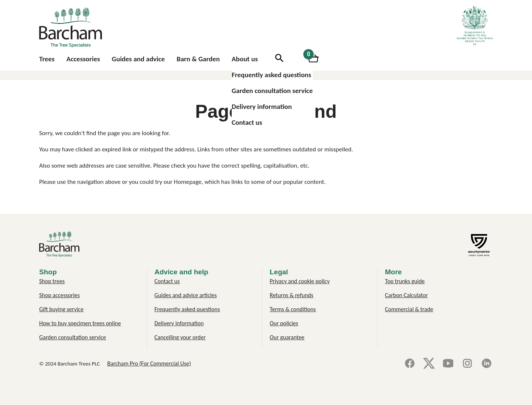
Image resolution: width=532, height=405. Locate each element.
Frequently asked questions (271, 75)
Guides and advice (138, 59)
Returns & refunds (291, 295)
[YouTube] (448, 364)
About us (245, 59)
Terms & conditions (293, 309)
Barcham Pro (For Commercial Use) (149, 363)
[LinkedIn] (487, 364)
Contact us (247, 122)
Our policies (284, 323)
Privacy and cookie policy (300, 281)
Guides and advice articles (186, 295)
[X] (429, 364)
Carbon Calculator (406, 295)
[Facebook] (410, 364)
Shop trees (52, 281)
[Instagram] (467, 364)
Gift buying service (61, 309)
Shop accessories (59, 295)
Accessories (83, 59)
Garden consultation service (272, 91)
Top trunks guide (405, 281)
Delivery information (262, 107)
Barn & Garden (198, 59)
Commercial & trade (409, 309)
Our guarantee (287, 337)
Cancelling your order (180, 337)
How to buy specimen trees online (80, 323)
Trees (47, 59)
